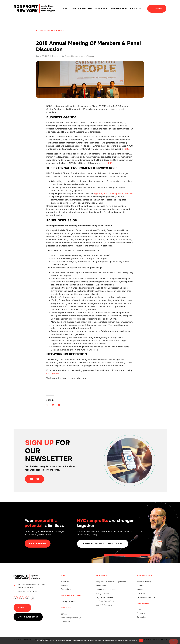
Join (65, 9)
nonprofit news (87, 56)
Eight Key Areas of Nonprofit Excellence (113, 194)
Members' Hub (145, 576)
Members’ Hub (119, 9)
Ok (141, 640)
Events (67, 56)
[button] (47, 405)
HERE (126, 149)
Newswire (76, 56)
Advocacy (101, 9)
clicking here (52, 373)
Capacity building (81, 9)
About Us (135, 9)
